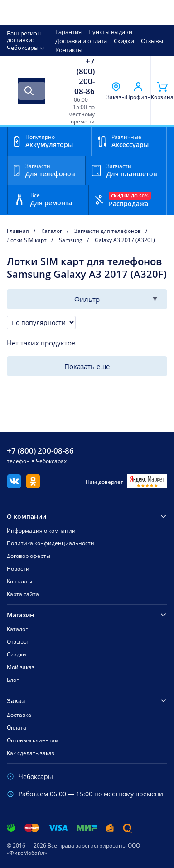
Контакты (69, 50)
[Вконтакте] (14, 486)
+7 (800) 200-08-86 (85, 76)
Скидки (124, 41)
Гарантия (68, 32)
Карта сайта (23, 594)
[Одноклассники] (33, 486)
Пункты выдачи (110, 32)
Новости (18, 569)
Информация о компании (41, 530)
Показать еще (87, 366)
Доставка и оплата (81, 41)
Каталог (17, 629)
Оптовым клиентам (33, 740)
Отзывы (152, 41)
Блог (13, 680)
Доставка (19, 715)
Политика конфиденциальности (51, 543)
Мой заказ (21, 667)
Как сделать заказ (31, 753)
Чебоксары (23, 48)
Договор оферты (29, 556)
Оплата (17, 727)
